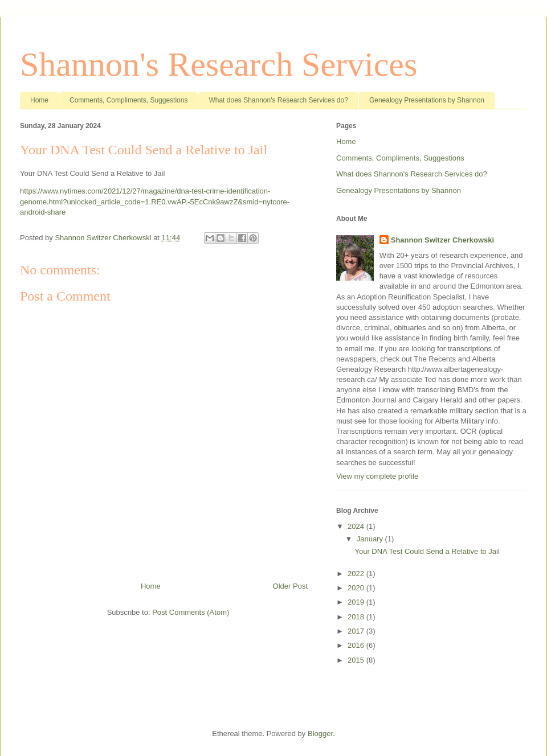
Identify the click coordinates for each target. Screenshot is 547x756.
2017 (357, 631)
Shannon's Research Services (219, 64)
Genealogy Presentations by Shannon (427, 100)
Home (39, 100)
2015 (357, 660)
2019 (357, 602)
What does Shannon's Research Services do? (278, 100)
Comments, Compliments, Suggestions (128, 100)
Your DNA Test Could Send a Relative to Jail (427, 551)
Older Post (290, 586)
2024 (357, 526)
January (371, 539)
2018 (357, 617)
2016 (357, 645)
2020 (357, 588)
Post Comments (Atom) (191, 612)
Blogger (320, 734)
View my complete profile (377, 476)
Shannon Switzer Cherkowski (442, 240)
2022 (357, 574)
